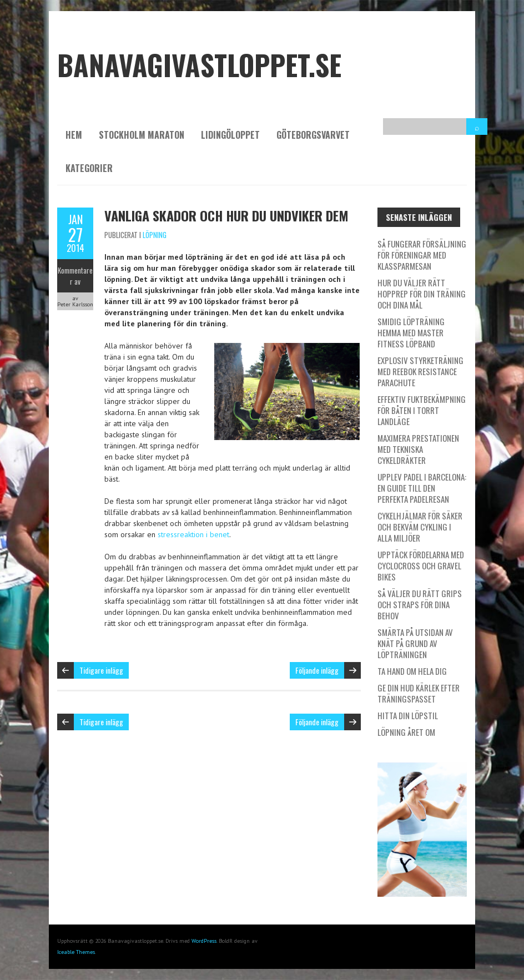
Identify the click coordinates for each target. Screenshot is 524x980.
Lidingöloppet (230, 135)
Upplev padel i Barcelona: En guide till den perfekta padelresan (422, 488)
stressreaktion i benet (193, 534)
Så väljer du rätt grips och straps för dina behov (420, 604)
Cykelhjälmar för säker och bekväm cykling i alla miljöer (420, 527)
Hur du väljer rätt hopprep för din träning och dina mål (422, 294)
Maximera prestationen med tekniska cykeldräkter (418, 449)
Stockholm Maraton (142, 135)
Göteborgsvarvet (313, 135)
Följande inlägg (317, 670)
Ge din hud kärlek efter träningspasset (419, 693)
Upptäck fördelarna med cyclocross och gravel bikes (421, 565)
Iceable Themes (76, 952)
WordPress (204, 941)
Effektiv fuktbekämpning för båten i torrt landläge (422, 410)
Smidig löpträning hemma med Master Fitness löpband (411, 332)
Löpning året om (406, 732)
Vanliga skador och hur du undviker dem (226, 215)
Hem (74, 135)
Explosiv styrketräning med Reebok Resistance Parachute (420, 371)
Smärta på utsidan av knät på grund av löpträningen (415, 643)
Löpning (155, 235)
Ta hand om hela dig (412, 671)
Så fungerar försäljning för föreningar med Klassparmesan (422, 255)
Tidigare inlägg (101, 670)
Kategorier (89, 168)
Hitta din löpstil (408, 715)
